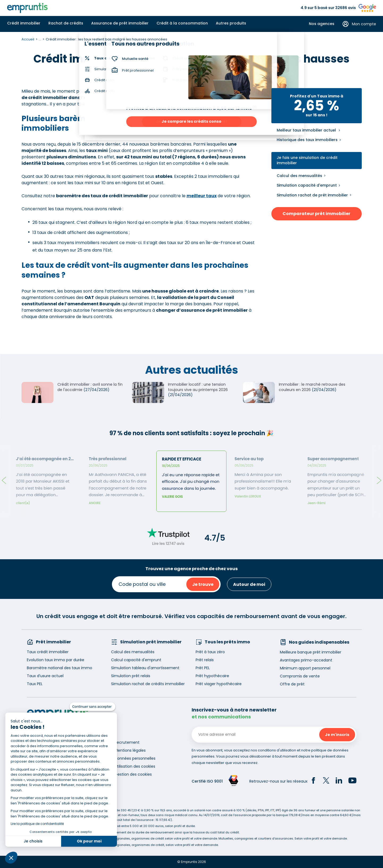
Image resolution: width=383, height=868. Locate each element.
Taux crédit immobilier (48, 652)
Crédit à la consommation (182, 23)
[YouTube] (352, 781)
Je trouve (203, 584)
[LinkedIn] (339, 781)
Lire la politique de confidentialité (37, 824)
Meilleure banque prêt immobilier (311, 652)
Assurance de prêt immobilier (120, 23)
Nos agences (322, 24)
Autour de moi (249, 584)
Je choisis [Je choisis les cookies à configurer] (33, 841)
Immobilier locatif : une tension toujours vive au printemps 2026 (198, 387)
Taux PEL (35, 684)
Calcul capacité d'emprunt (136, 660)
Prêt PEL (203, 668)
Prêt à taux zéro (210, 652)
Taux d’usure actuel (45, 676)
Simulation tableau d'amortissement (145, 668)
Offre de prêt (292, 684)
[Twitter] (326, 781)
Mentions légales (130, 750)
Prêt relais (205, 660)
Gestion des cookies (133, 774)
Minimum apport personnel (305, 668)
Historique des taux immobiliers (307, 140)
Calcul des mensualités (299, 176)
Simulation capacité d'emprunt (307, 185)
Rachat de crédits (66, 23)
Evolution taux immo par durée (56, 660)
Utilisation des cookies (135, 766)
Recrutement (127, 742)
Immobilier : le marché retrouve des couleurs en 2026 (312, 387)
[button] (11, 858)
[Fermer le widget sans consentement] (92, 707)
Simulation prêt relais (131, 676)
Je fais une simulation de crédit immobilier (307, 160)
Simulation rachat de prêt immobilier (312, 195)
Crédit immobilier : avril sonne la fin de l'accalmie (90, 387)
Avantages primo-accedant (306, 660)
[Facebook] (313, 781)
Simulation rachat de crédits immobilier (148, 684)
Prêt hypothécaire (212, 676)
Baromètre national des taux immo (60, 668)
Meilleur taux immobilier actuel (306, 130)
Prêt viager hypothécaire (219, 684)
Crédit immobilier (24, 23)
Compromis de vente (300, 676)
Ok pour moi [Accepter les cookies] (89, 841)
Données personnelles (135, 758)
